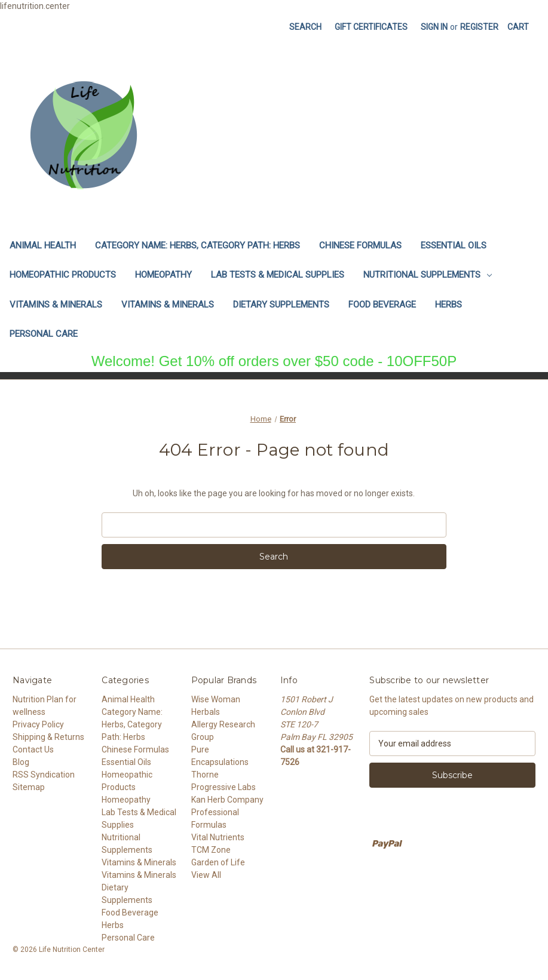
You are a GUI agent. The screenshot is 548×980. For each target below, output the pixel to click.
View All (206, 875)
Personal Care (44, 334)
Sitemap (29, 787)
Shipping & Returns (48, 737)
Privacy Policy (38, 724)
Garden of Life (218, 862)
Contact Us (33, 749)
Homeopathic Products (63, 275)
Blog (21, 762)
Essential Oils (454, 245)
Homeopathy (163, 275)
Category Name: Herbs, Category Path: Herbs (198, 245)
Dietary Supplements (281, 305)
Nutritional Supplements (428, 275)
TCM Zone (211, 850)
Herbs (448, 305)
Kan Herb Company (227, 800)
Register (479, 27)
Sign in (434, 27)
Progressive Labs (224, 787)
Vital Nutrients (218, 837)
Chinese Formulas (360, 245)
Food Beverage (382, 305)
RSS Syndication (44, 775)
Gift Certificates (371, 27)
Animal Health (43, 245)
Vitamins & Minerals (56, 305)
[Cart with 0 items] (518, 27)
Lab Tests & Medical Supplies (278, 275)
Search (305, 27)
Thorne (205, 775)
